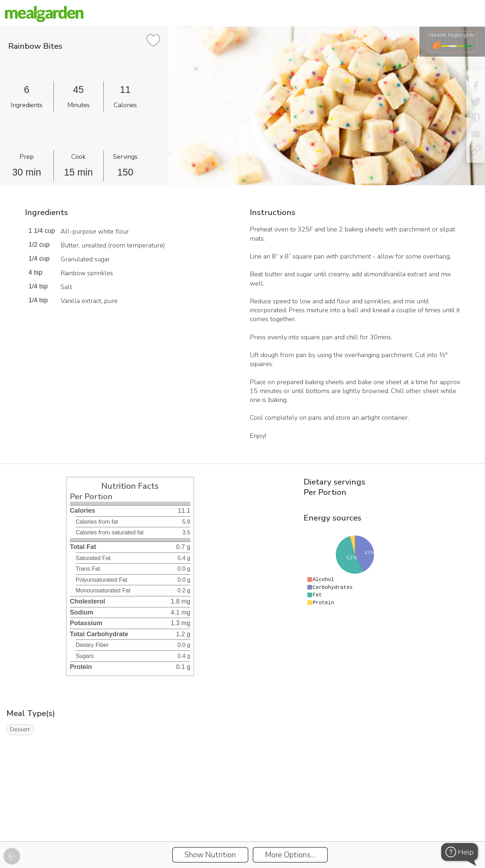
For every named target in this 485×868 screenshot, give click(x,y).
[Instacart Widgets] (243, 817)
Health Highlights (452, 35)
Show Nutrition (210, 855)
